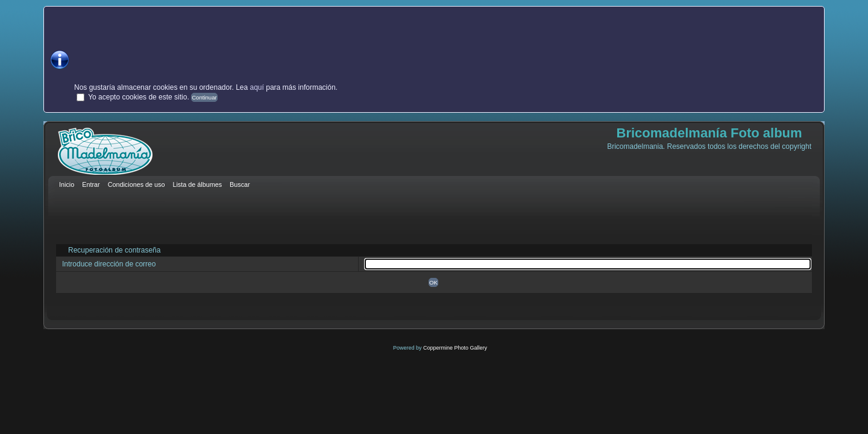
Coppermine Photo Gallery (455, 348)
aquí (257, 87)
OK (433, 282)
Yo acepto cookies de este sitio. (139, 97)
